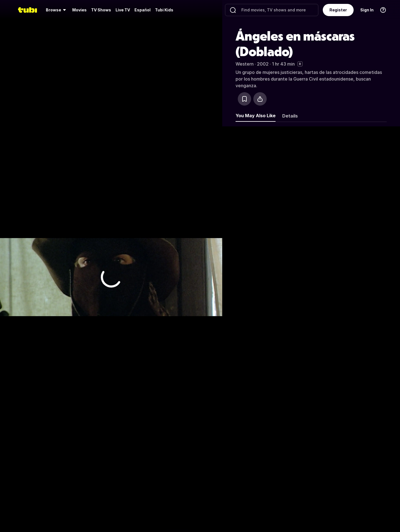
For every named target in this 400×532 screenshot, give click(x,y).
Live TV (123, 10)
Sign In (367, 10)
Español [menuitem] (142, 10)
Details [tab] (290, 116)
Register (338, 10)
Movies (79, 10)
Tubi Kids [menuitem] (164, 10)
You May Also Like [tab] (256, 116)
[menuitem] (57, 10)
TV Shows (101, 10)
